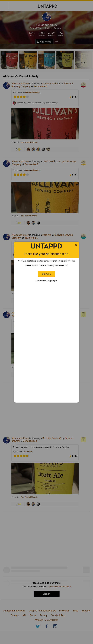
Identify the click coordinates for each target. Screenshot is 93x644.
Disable (47, 274)
